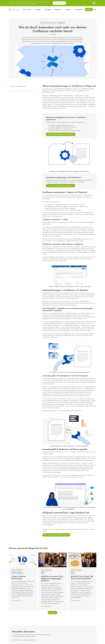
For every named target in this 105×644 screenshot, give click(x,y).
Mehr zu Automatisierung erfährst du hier (56, 535)
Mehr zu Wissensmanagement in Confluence (61, 134)
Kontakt (89, 9)
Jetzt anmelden (59, 3)
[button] (38, 9)
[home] (14, 10)
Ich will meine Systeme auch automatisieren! (61, 186)
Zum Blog (53, 613)
